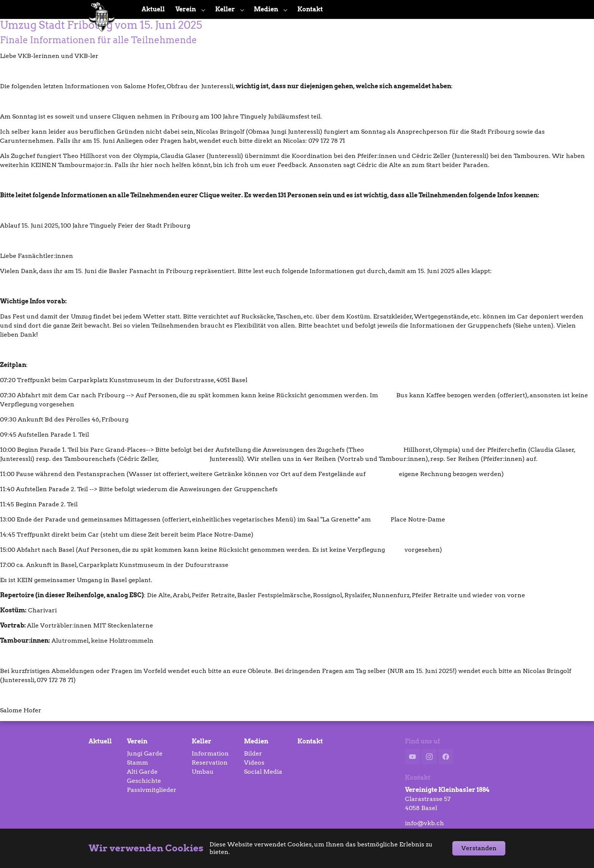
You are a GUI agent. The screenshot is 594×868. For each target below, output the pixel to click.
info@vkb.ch (424, 823)
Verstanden (479, 848)
